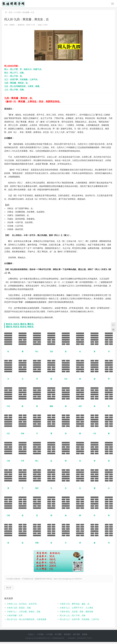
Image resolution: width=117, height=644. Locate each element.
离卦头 (23, 324)
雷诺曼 (85, 634)
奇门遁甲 (58, 634)
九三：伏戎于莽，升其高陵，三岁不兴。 (22, 80)
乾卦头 (9, 324)
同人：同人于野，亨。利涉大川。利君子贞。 (24, 69)
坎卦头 (16, 327)
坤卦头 (30, 327)
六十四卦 (17, 12)
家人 (37, 461)
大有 (8, 406)
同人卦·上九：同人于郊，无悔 (73, 615)
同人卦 (9, 588)
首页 (10, 12)
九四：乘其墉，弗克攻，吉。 (17, 83)
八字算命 (40, 634)
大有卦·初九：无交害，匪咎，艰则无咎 (76, 612)
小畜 (8, 461)
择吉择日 (67, 634)
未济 (80, 406)
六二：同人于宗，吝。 (14, 76)
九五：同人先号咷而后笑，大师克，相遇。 (23, 86)
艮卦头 (23, 327)
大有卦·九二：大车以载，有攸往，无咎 (24, 612)
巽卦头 (9, 327)
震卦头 (30, 324)
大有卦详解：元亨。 (16, 615)
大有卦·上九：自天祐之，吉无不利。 (23, 604)
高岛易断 (26, 12)
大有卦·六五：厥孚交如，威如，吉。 (75, 604)
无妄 (51, 351)
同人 (37, 351)
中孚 (23, 461)
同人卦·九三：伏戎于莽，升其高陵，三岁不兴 (79, 619)
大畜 (8, 515)
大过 (66, 379)
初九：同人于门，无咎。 (15, 73)
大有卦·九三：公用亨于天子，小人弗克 (76, 608)
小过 (94, 433)
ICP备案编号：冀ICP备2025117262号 (80, 638)
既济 (37, 488)
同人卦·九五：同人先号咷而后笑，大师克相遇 (27, 619)
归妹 (23, 433)
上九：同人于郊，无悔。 (15, 90)
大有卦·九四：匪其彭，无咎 (19, 608)
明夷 (37, 543)
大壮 (8, 433)
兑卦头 (16, 324)
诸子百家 (76, 634)
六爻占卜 (31, 634)
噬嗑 (51, 406)
